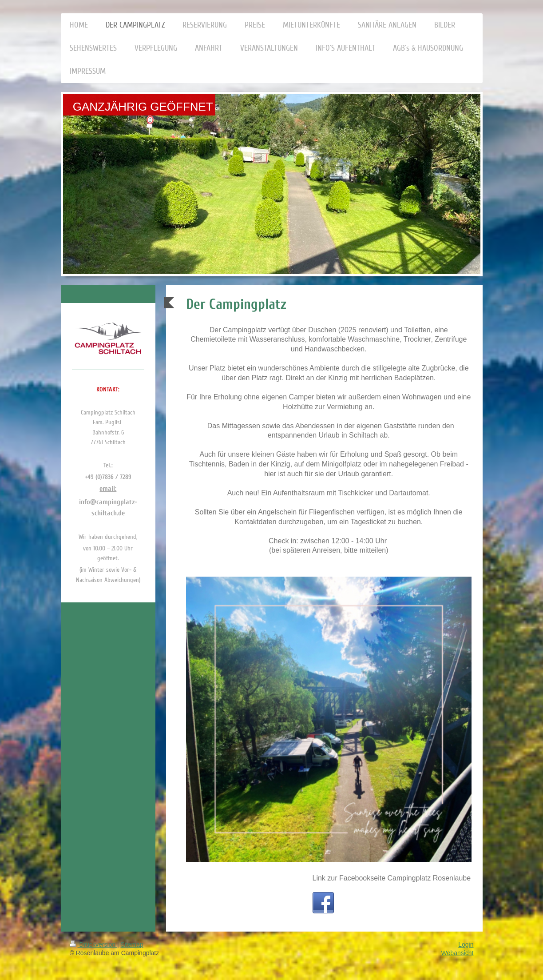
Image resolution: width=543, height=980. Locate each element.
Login (466, 944)
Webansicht (458, 953)
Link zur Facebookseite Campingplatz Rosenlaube (392, 878)
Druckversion (93, 944)
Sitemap (132, 944)
